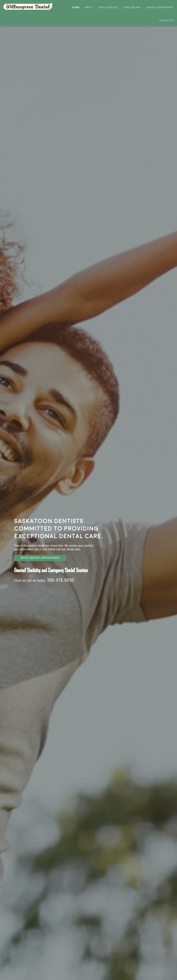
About (88, 7)
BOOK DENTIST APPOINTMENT (40, 558)
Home (28, 6)
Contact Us (166, 20)
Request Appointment (160, 7)
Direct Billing (132, 7)
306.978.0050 (60, 580)
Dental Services (108, 7)
